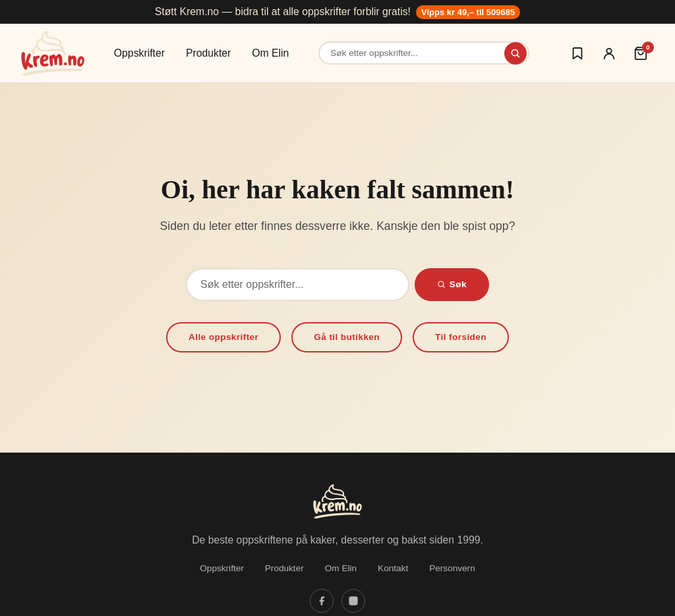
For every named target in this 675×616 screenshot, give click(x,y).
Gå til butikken (347, 337)
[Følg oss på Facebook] (322, 601)
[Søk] (515, 53)
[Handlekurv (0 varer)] (641, 53)
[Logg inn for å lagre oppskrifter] (577, 53)
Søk (452, 284)
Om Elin (270, 53)
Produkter (208, 53)
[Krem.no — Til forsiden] (53, 53)
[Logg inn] (609, 53)
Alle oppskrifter (223, 337)
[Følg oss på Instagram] (353, 601)
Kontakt (393, 568)
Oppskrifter (139, 53)
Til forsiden (461, 337)
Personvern (452, 568)
